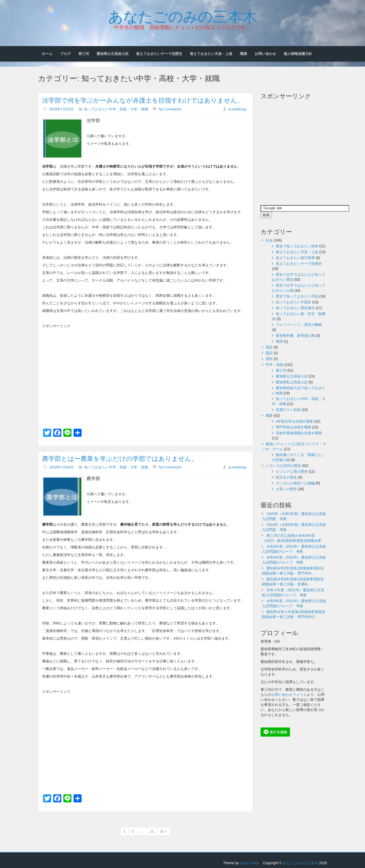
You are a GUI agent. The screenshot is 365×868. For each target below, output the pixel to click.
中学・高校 (275, 365)
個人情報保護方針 (298, 54)
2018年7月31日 (61, 109)
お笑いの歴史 (286, 489)
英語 (269, 347)
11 (152, 831)
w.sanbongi (237, 109)
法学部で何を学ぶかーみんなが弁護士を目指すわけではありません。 (143, 100)
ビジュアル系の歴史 (292, 471)
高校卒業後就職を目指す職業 (299, 433)
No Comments (170, 109)
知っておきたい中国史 (294, 302)
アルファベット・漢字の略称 (299, 325)
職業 (244, 54)
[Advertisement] (145, 366)
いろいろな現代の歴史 (283, 466)
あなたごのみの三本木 (183, 15)
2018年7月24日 (61, 467)
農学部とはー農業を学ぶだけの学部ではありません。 (120, 459)
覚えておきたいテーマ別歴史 (159, 54)
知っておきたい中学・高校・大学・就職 (116, 109)
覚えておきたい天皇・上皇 (211, 54)
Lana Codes (249, 863)
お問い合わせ (265, 54)
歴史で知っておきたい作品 (297, 296)
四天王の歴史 (286, 477)
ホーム (47, 54)
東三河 (84, 54)
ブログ (65, 54)
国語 (269, 353)
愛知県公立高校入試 (113, 54)
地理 (279, 341)
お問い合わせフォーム (289, 695)
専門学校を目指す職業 (294, 427)
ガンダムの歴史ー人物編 (295, 483)
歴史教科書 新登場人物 (295, 336)
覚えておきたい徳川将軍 (295, 258)
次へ (164, 831)
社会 (269, 240)
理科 (269, 359)
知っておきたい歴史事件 (295, 308)
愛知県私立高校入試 (292, 382)
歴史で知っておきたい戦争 (297, 246)
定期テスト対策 (288, 410)
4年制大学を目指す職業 (295, 421)
